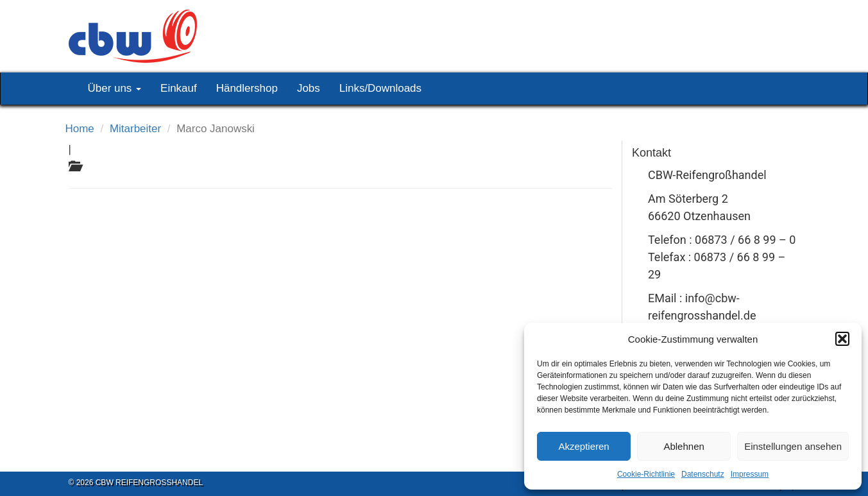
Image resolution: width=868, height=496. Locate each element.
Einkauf (179, 88)
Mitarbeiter (135, 129)
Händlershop (247, 88)
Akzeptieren (583, 446)
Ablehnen (684, 446)
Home (80, 129)
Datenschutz (703, 474)
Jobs (309, 88)
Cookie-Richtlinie (646, 474)
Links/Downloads (380, 88)
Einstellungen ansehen (793, 446)
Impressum (750, 474)
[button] (842, 339)
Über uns (115, 88)
